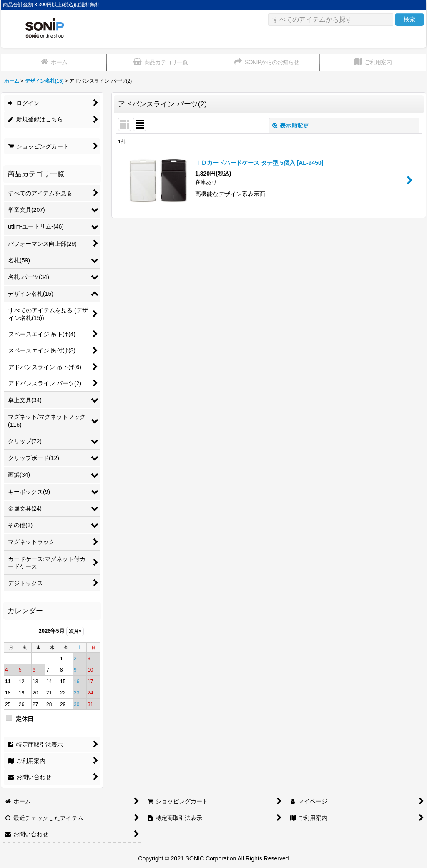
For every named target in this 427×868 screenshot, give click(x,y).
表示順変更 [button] (291, 126)
